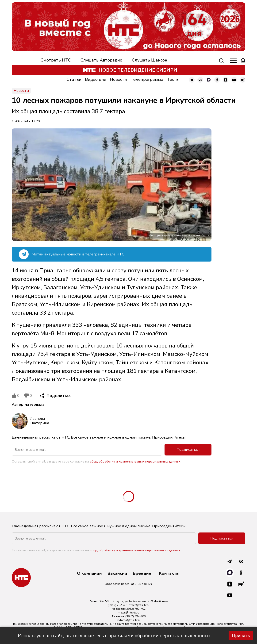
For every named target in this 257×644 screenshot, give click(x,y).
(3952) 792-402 (135, 609)
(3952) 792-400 (135, 616)
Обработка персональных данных (128, 584)
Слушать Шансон (150, 60)
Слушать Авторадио (101, 60)
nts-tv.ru (87, 624)
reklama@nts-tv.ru (128, 620)
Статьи (74, 79)
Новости (118, 79)
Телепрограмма (147, 79)
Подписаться (188, 450)
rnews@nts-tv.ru (129, 613)
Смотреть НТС (56, 60)
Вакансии (117, 574)
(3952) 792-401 (118, 605)
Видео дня (96, 79)
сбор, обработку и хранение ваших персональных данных (135, 461)
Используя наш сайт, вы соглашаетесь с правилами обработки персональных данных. (115, 636)
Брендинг (143, 574)
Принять (241, 636)
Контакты (169, 574)
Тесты (173, 79)
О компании (89, 574)
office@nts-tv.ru (139, 605)
